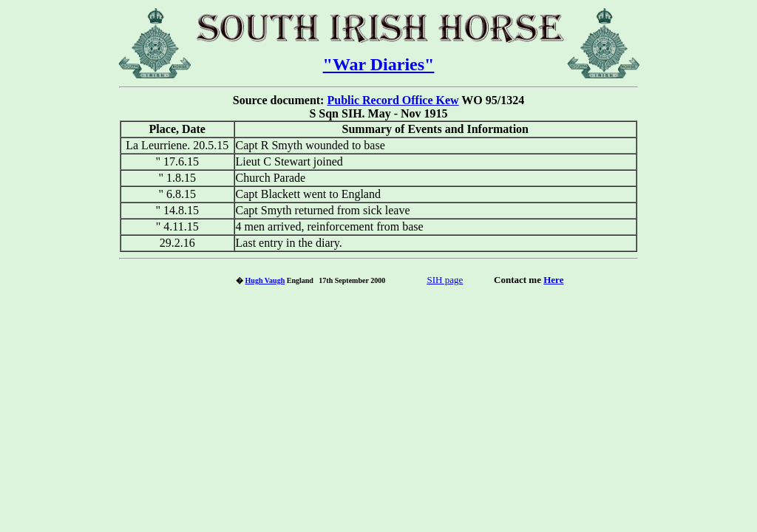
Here (553, 280)
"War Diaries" (379, 64)
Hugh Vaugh (265, 280)
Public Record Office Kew (393, 100)
